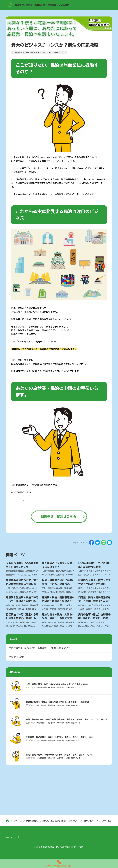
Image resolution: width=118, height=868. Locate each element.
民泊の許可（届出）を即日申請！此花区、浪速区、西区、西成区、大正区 (94, 618)
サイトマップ (12, 838)
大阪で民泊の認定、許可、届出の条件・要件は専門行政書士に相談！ (57, 684)
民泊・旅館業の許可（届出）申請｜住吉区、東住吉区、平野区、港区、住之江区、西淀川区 (67, 720)
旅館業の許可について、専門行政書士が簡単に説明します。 (22, 584)
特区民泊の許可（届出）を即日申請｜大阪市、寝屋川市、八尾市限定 (22, 618)
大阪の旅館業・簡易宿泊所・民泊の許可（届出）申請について (58, 688)
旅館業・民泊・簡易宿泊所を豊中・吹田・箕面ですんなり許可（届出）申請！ (94, 601)
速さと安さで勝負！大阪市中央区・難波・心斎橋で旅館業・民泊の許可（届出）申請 (58, 618)
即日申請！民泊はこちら (58, 517)
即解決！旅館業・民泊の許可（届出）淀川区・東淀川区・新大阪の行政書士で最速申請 (22, 601)
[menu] (111, 5)
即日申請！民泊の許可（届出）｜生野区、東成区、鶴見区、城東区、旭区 (59, 737)
